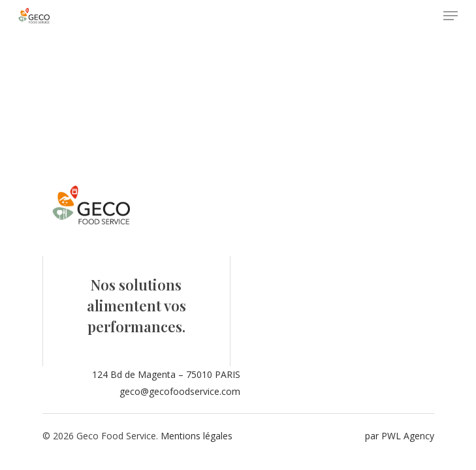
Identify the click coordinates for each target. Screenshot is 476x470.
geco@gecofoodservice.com (180, 391)
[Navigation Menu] (451, 16)
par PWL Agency (400, 436)
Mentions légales (197, 436)
